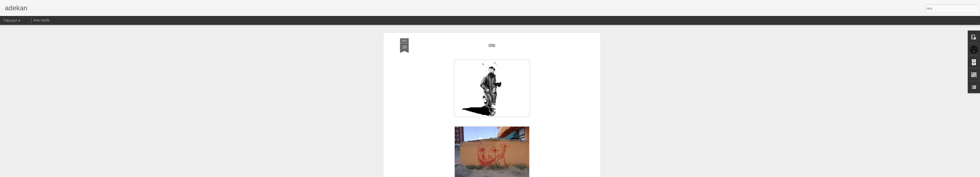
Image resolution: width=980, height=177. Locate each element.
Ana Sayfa (42, 20)
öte (492, 44)
